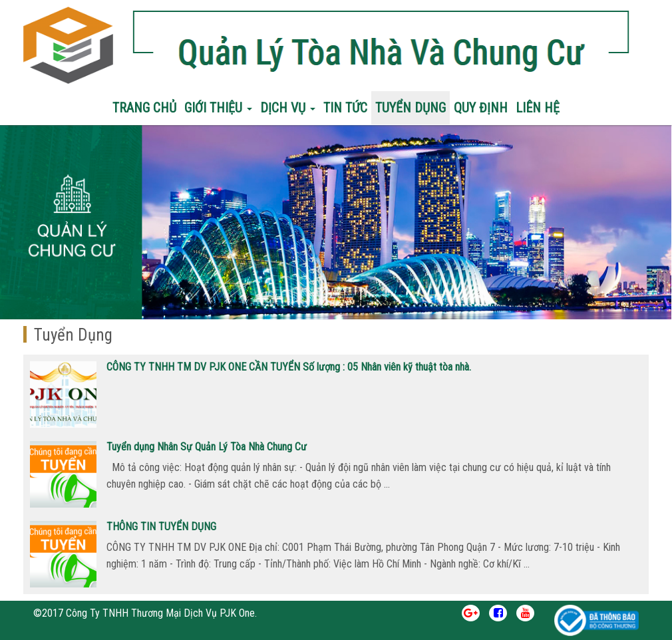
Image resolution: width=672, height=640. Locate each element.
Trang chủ (144, 108)
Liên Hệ (538, 108)
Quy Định (481, 108)
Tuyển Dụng (411, 108)
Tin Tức (345, 108)
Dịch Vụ (288, 108)
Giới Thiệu (218, 108)
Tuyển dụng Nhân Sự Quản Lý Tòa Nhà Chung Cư (207, 447)
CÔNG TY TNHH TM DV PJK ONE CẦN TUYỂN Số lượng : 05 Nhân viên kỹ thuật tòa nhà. (289, 367)
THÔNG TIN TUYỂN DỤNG (161, 527)
